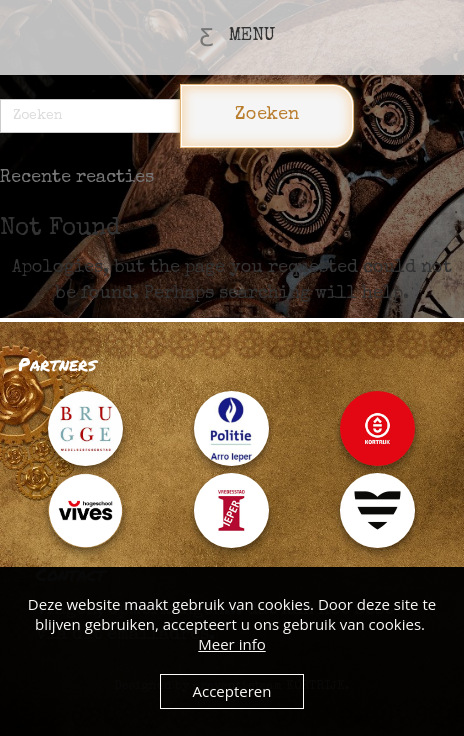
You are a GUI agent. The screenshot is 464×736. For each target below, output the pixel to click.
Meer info (231, 644)
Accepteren (232, 691)
